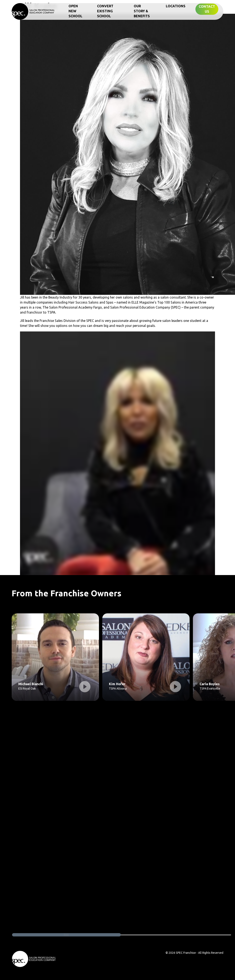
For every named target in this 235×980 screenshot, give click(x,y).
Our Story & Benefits (142, 11)
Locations (176, 6)
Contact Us (207, 9)
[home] (33, 11)
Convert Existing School (105, 11)
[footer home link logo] (34, 959)
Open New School (75, 11)
